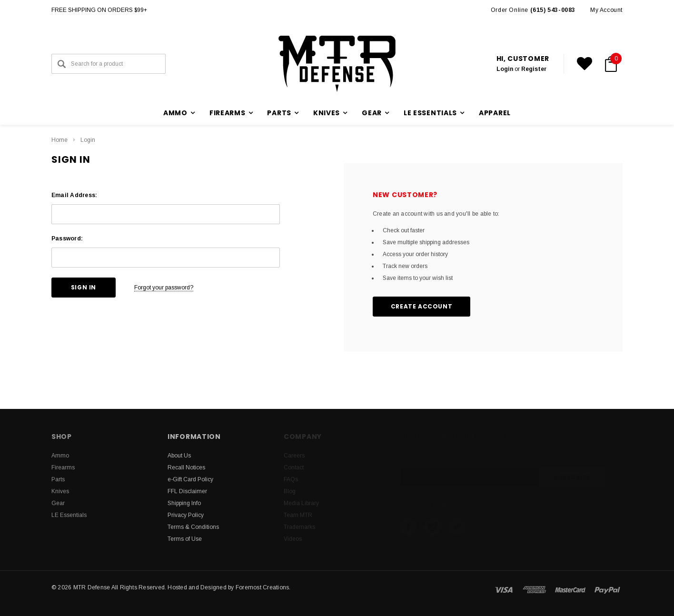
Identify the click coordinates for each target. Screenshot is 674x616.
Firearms (63, 467)
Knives (60, 491)
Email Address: (74, 195)
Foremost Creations (262, 587)
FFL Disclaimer (187, 491)
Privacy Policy (186, 515)
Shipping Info (184, 503)
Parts (58, 479)
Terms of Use (185, 539)
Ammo (60, 456)
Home (59, 140)
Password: (67, 238)
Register (534, 69)
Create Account (421, 306)
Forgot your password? (164, 288)
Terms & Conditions (193, 527)
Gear (58, 503)
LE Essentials (69, 515)
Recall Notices (186, 467)
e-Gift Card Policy (190, 479)
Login (505, 69)
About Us (179, 456)
